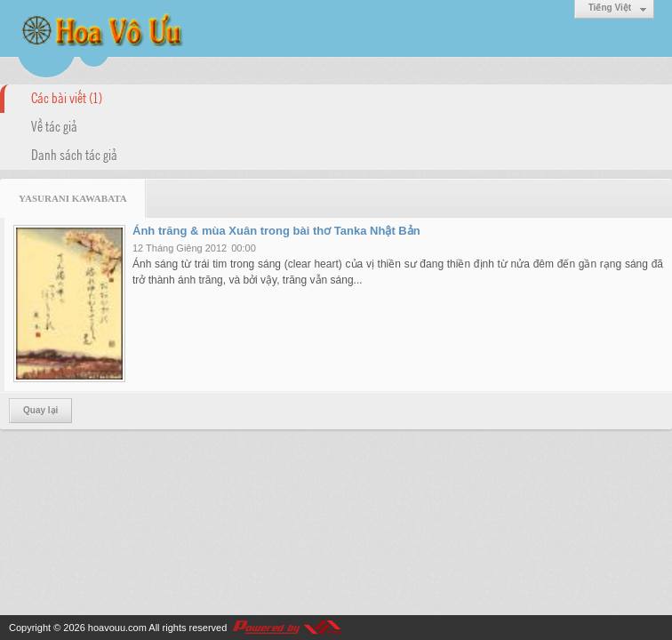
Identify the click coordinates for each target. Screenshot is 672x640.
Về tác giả (54, 125)
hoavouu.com (117, 628)
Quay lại (40, 410)
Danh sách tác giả (74, 154)
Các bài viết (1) (67, 97)
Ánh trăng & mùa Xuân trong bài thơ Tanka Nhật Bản (276, 231)
